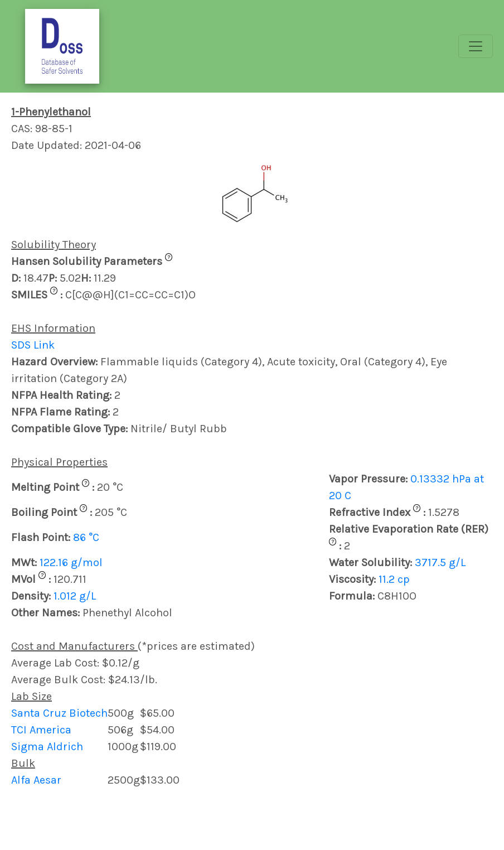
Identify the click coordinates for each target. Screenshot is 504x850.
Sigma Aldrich (47, 747)
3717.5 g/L (440, 562)
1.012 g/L (75, 596)
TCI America (41, 730)
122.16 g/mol (71, 562)
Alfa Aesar (36, 780)
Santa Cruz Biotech (59, 713)
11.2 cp (394, 579)
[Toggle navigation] (476, 46)
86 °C (86, 537)
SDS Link (33, 345)
